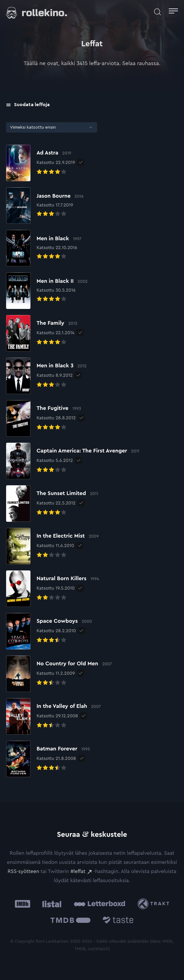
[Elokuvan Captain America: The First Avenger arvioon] (73, 461)
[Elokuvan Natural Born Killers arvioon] (53, 589)
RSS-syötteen (23, 872)
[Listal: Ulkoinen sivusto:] (50, 904)
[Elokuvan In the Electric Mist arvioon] (52, 546)
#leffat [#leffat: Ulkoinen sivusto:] (78, 872)
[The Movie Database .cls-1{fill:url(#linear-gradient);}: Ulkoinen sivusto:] (71, 921)
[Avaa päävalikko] (173, 12)
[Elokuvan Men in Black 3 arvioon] (46, 376)
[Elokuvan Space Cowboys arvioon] (49, 631)
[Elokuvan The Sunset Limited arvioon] (52, 504)
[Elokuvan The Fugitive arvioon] (44, 418)
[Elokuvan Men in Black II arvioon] (47, 291)
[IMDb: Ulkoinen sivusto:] (23, 904)
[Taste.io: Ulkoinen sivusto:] (118, 921)
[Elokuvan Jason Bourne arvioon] (45, 206)
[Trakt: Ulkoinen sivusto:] (155, 904)
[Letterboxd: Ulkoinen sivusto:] (99, 904)
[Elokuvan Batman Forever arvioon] (48, 759)
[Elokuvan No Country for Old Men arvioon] (59, 674)
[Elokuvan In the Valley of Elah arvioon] (53, 716)
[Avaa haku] (157, 12)
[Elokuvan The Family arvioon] (42, 333)
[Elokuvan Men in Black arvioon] (44, 248)
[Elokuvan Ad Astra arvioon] (41, 163)
